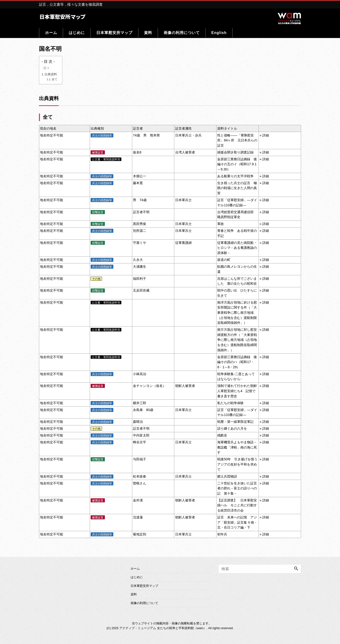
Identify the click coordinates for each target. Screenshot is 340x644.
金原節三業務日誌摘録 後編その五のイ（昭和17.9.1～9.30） (237, 164)
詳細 (266, 135)
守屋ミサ (140, 243)
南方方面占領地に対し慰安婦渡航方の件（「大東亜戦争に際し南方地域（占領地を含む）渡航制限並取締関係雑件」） (237, 340)
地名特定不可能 (51, 135)
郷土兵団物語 (227, 476)
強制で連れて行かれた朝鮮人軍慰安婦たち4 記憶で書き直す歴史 (237, 391)
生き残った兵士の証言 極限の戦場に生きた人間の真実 (237, 188)
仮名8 (137, 152)
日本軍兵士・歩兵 (188, 135)
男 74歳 (140, 200)
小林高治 (140, 374)
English (219, 33)
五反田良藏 (141, 290)
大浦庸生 (140, 267)
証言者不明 (141, 212)
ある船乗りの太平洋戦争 (235, 176)
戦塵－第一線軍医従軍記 (235, 422)
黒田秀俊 (140, 224)
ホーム (51, 33)
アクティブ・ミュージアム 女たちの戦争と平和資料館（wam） (163, 628)
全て (55, 79)
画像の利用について (182, 33)
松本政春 (140, 476)
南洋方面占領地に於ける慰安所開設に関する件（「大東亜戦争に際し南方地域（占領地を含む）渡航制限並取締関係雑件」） (237, 313)
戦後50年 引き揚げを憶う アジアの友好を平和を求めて (239, 464)
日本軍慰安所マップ (114, 33)
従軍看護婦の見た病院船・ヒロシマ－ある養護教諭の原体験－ (237, 248)
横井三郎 (140, 403)
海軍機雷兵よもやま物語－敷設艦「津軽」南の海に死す (237, 447)
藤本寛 (138, 183)
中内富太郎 (141, 435)
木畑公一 (140, 176)
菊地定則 (140, 534)
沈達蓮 (138, 517)
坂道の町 (224, 260)
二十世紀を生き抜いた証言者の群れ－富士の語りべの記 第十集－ (237, 488)
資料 (148, 33)
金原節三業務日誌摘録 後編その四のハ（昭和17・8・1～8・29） (237, 362)
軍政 (221, 224)
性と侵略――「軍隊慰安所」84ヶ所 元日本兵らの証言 (237, 140)
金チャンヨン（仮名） (149, 386)
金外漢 (138, 500)
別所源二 (140, 231)
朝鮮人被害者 (185, 386)
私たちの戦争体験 (230, 403)
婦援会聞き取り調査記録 (235, 152)
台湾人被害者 (185, 152)
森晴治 (138, 422)
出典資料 (51, 74)
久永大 (138, 260)
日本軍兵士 (183, 200)
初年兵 (222, 534)
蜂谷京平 (140, 442)
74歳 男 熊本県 (146, 135)
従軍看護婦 (183, 243)
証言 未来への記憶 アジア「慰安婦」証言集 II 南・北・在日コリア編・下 (237, 522)
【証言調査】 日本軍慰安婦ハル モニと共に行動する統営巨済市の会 (237, 505)
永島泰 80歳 (143, 410)
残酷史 (222, 435)
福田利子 (140, 279)
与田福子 (140, 459)
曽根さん (140, 483)
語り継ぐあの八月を (232, 428)
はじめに (77, 33)
